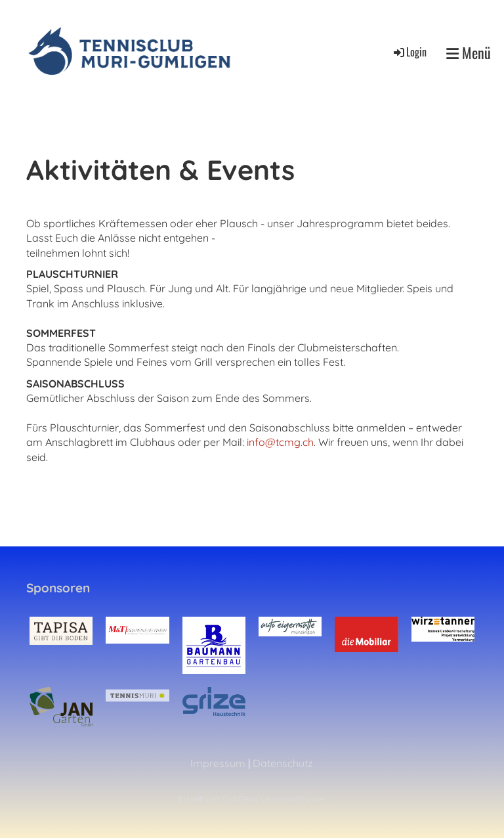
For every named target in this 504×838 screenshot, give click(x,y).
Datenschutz (283, 763)
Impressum (218, 763)
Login (409, 52)
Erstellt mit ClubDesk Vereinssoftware (252, 799)
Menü (469, 53)
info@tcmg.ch (280, 442)
